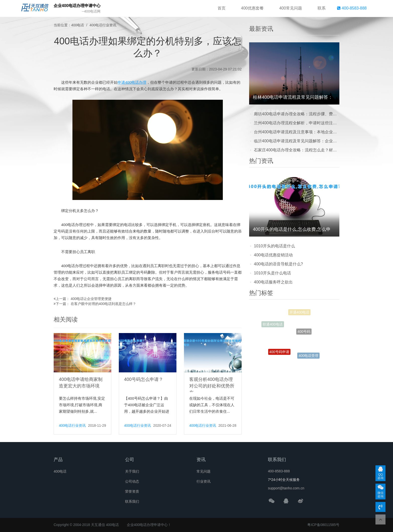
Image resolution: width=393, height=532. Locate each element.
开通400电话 (299, 314)
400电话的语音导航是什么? (278, 264)
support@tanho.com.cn (286, 488)
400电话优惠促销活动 (273, 255)
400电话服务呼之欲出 (273, 282)
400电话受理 (308, 357)
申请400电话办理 (132, 82)
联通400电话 (273, 326)
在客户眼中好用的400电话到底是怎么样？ (103, 304)
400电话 (78, 25)
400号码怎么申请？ (144, 379)
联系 (322, 8)
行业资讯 (204, 481)
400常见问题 (291, 8)
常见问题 (204, 471)
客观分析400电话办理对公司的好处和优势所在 (212, 386)
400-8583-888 (352, 8)
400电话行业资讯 (103, 25)
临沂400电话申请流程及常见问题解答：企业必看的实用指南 (297, 141)
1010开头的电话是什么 (274, 246)
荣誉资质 (132, 491)
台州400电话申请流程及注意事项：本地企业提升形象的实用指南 (297, 132)
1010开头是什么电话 (272, 273)
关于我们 (132, 471)
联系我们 (132, 501)
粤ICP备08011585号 (323, 525)
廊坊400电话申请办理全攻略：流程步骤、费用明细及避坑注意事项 (297, 114)
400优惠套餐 (253, 8)
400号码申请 (279, 355)
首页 (222, 8)
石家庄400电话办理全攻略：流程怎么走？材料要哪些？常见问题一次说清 (297, 150)
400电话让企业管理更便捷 (91, 299)
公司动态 (132, 481)
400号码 (304, 338)
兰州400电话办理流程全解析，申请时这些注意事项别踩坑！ (297, 123)
